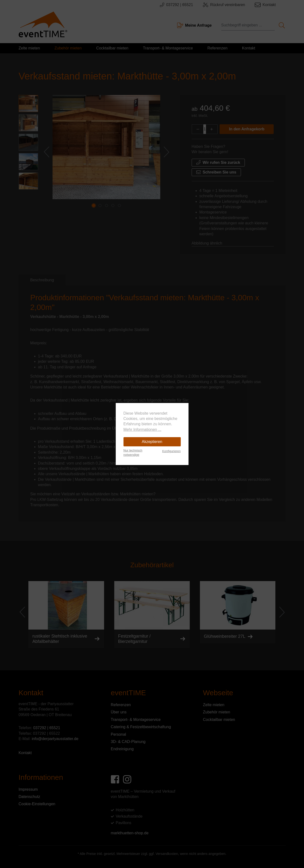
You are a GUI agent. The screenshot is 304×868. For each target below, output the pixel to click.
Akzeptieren (152, 442)
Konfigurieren (171, 451)
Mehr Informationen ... (143, 430)
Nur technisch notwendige (133, 453)
